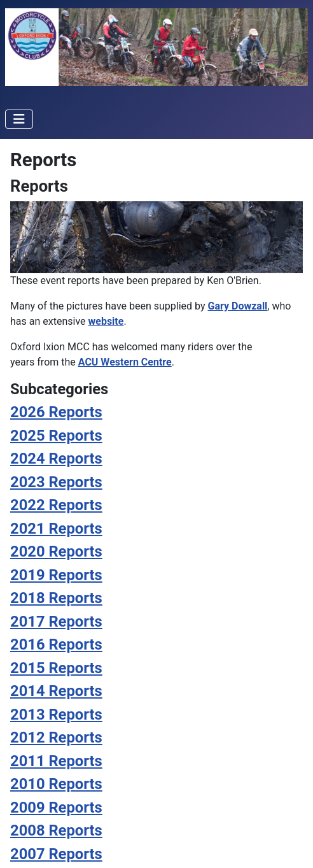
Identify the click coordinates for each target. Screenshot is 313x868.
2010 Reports (56, 784)
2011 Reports (56, 761)
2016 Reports (56, 644)
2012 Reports (56, 737)
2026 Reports (56, 412)
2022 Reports (56, 505)
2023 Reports (56, 482)
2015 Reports (56, 668)
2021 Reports (56, 529)
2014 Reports (56, 691)
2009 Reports (56, 808)
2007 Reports (56, 854)
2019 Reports (56, 575)
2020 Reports (56, 551)
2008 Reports (56, 830)
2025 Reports (56, 436)
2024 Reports (56, 459)
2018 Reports (56, 598)
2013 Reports (56, 715)
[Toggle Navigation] (19, 119)
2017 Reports (56, 622)
